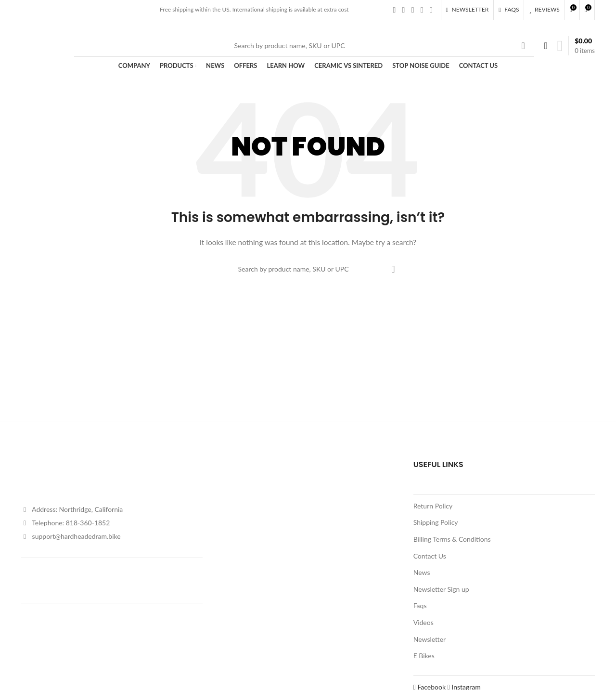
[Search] (304, 46)
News (422, 572)
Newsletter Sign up (441, 589)
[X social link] (404, 10)
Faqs (420, 605)
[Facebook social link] (394, 10)
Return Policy (433, 506)
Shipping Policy (436, 522)
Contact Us (430, 556)
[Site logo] (43, 45)
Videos (423, 622)
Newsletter (430, 639)
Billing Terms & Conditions (452, 539)
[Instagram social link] (413, 10)
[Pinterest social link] (431, 10)
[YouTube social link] (422, 10)
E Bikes (424, 656)
